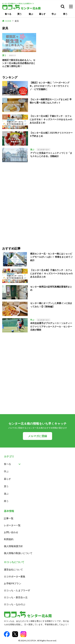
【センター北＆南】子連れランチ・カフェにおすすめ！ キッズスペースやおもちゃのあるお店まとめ (51, 119)
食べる (8, 14)
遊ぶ (31, 14)
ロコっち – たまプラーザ (17, 590)
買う (20, 14)
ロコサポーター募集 (15, 576)
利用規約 (9, 539)
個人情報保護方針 (13, 546)
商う (65, 14)
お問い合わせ (11, 532)
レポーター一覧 (12, 525)
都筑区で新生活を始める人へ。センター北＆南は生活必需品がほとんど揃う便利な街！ (19, 63)
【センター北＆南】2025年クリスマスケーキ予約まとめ (51, 134)
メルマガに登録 (37, 436)
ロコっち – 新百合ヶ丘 (16, 597)
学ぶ (54, 14)
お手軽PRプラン (13, 583)
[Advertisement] (37, 202)
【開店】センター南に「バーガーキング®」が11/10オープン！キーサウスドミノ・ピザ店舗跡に (50, 86)
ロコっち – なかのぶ (15, 604)
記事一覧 (9, 518)
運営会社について (13, 569)
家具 (17, 21)
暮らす (42, 14)
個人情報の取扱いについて (18, 553)
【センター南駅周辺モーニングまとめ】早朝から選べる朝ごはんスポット (51, 101)
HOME (8, 21)
